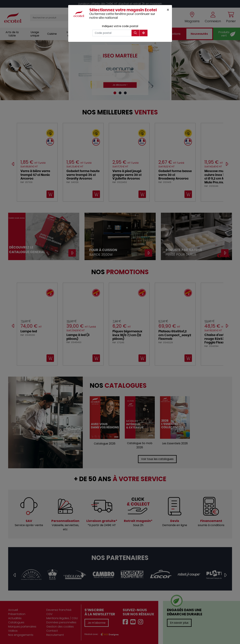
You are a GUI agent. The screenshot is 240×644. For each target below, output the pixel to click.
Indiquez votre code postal (120, 26)
